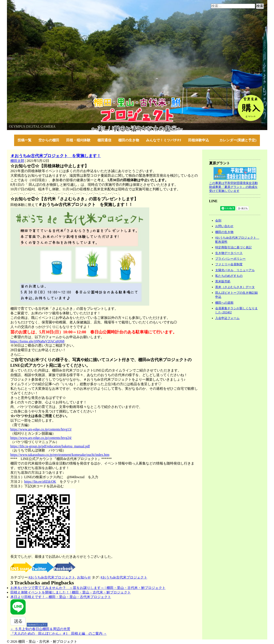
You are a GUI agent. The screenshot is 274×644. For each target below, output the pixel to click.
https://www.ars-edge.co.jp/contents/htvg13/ (41, 429)
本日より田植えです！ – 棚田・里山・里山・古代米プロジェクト (61, 597)
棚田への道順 (224, 303)
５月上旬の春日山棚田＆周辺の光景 (40, 629)
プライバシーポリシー (230, 259)
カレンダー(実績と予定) (238, 140)
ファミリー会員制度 (229, 264)
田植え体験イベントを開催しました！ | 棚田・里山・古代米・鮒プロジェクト (71, 592)
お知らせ (84, 577)
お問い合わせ (224, 226)
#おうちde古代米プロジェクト (52, 577)
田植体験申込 (200, 140)
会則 (218, 220)
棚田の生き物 (129, 140)
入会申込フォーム (227, 318)
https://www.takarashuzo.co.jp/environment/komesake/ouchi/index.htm (60, 455)
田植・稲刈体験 (78, 140)
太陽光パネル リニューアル (235, 270)
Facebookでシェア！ (37, 625)
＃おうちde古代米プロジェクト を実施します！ (56, 156)
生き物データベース (229, 253)
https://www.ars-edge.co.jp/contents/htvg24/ (41, 438)
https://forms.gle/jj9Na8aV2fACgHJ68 (37, 341)
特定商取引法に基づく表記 (233, 247)
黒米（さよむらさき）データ (235, 287)
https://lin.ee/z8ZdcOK (40, 482)
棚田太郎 (17, 161)
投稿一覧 (25, 140)
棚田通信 (104, 140)
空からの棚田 (49, 140)
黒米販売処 (223, 281)
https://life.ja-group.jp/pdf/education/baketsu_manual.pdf (50, 446)
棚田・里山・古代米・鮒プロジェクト (36, 100)
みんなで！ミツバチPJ (164, 140)
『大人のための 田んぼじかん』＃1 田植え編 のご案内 (59, 633)
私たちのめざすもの (229, 276)
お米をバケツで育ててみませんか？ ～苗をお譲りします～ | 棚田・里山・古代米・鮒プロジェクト (88, 588)
